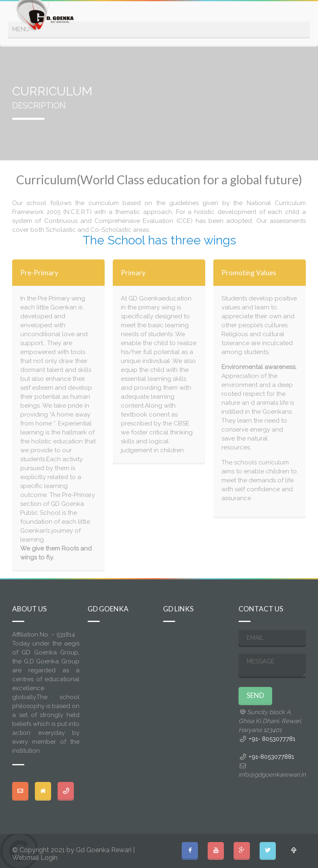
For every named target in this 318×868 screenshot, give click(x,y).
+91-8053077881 (271, 757)
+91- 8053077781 (272, 739)
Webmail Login (35, 858)
